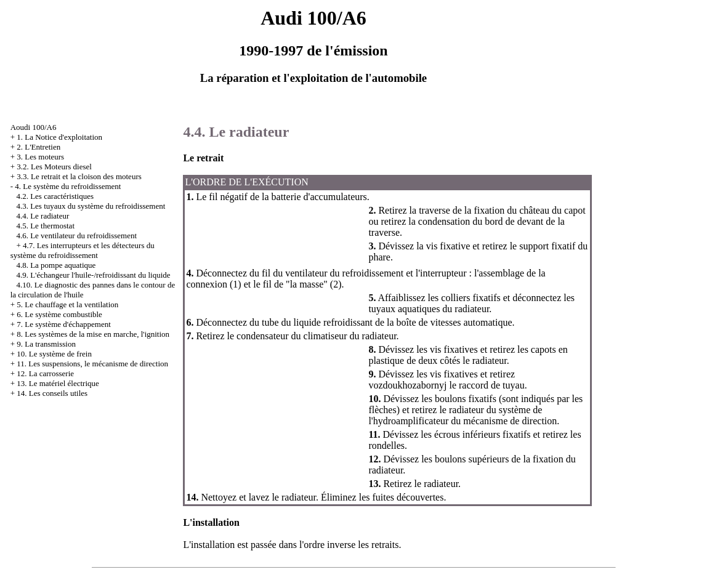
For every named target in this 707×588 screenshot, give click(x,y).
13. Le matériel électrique (58, 383)
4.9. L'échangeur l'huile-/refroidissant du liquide (93, 275)
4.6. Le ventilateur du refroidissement (76, 236)
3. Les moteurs (40, 157)
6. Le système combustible (59, 314)
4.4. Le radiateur (42, 216)
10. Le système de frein (54, 354)
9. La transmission (46, 344)
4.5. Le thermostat (45, 226)
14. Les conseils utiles (52, 393)
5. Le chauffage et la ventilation (67, 304)
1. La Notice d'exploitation (59, 137)
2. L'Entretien (38, 147)
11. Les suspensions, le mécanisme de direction (92, 364)
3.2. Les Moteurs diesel (54, 167)
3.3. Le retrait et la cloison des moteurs (79, 176)
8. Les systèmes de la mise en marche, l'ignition (93, 334)
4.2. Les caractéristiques (55, 196)
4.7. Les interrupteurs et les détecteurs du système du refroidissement (83, 250)
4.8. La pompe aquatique (56, 265)
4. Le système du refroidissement (68, 186)
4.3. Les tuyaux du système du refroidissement (91, 206)
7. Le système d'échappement (64, 324)
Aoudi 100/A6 (34, 127)
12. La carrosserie (45, 373)
